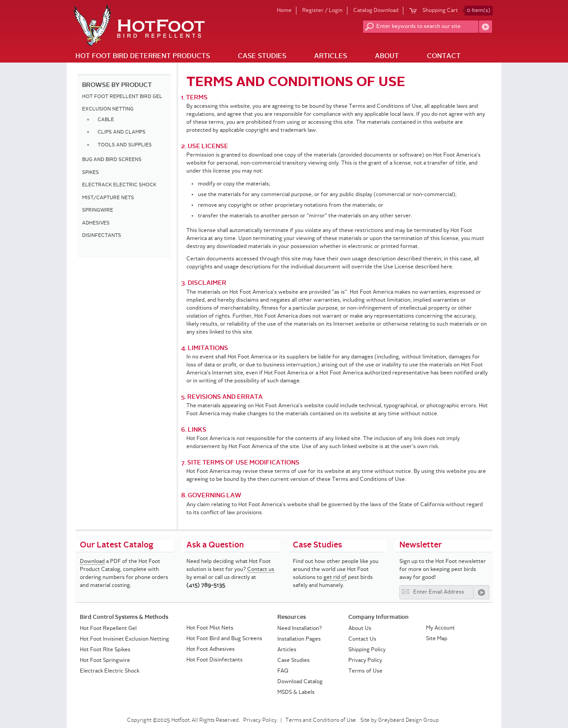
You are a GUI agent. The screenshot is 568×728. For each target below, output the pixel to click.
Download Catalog (300, 682)
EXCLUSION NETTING (108, 109)
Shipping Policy (367, 650)
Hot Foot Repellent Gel (108, 629)
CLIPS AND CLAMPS (122, 132)
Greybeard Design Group (408, 720)
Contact (444, 57)
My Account (440, 628)
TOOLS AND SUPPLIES (125, 145)
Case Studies (262, 57)
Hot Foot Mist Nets (210, 628)
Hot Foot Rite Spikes (105, 650)
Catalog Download (376, 11)
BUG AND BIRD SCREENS (112, 160)
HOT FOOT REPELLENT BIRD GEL (122, 97)
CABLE (106, 120)
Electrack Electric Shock (110, 671)
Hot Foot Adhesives (211, 649)
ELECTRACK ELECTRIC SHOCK (119, 185)
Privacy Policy (365, 661)
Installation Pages (299, 639)
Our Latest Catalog (117, 545)
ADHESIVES (96, 223)
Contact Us (362, 639)
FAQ (283, 671)
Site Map (437, 639)
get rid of (335, 578)
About (387, 57)
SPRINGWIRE (98, 211)
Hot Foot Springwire (105, 661)
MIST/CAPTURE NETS (108, 198)
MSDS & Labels (296, 693)
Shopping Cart (458, 11)
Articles (331, 57)
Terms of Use (365, 671)
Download (92, 562)
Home (284, 11)
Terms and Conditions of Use (321, 720)
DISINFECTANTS (102, 236)
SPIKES (91, 173)
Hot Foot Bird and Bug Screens (224, 639)
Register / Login (322, 11)
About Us (360, 629)
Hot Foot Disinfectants (215, 660)
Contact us (261, 570)
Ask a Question (215, 545)
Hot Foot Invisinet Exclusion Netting (124, 639)
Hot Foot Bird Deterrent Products (143, 57)
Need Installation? (300, 629)
